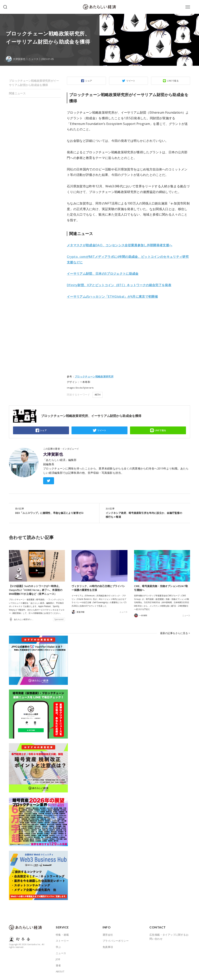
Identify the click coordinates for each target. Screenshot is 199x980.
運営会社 (108, 935)
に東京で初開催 (112, 297)
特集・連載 (62, 935)
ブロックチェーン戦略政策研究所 (94, 376)
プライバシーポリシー (116, 941)
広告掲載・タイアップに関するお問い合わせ (169, 937)
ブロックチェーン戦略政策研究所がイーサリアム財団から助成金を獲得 (34, 83)
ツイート (131, 81)
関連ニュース (17, 93)
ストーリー (62, 941)
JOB (58, 959)
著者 (58, 965)
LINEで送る (173, 81)
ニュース (33, 59)
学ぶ (58, 947)
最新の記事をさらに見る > (175, 633)
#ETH (98, 395)
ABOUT (60, 971)
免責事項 (108, 947)
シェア (89, 81)
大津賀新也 (53, 454)
